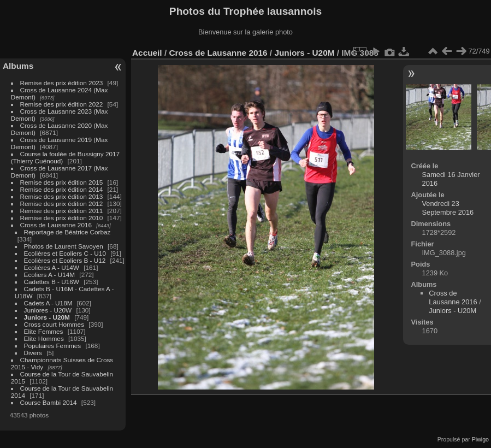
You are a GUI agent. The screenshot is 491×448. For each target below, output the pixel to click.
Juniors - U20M (47, 317)
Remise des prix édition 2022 (62, 104)
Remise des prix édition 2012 (62, 204)
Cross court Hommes (54, 324)
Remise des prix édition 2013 (62, 196)
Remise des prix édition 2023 (62, 83)
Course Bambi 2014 (49, 402)
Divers (33, 353)
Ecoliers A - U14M (50, 275)
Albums (18, 66)
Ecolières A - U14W (52, 267)
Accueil (147, 53)
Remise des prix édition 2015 (62, 182)
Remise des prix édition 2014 (62, 189)
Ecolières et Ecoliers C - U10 (65, 253)
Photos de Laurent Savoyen (64, 246)
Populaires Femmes (53, 346)
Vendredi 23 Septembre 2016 (448, 208)
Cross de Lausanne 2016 (56, 225)
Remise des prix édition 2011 (62, 211)
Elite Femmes (44, 331)
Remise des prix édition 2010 (62, 218)
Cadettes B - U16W (52, 282)
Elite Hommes (44, 338)
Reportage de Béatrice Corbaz (67, 232)
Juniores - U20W (48, 310)
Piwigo (480, 439)
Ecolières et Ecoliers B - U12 (65, 260)
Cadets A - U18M (48, 303)
